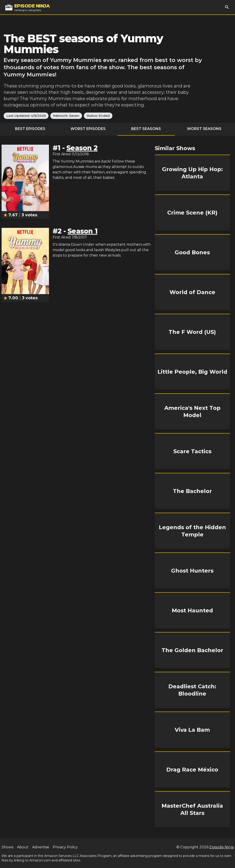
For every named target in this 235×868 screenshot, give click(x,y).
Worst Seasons (204, 129)
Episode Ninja (222, 847)
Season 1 (82, 231)
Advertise (41, 847)
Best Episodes (30, 129)
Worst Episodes (88, 129)
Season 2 (82, 148)
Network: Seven (66, 116)
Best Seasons (146, 129)
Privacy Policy (65, 847)
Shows (7, 847)
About (23, 847)
